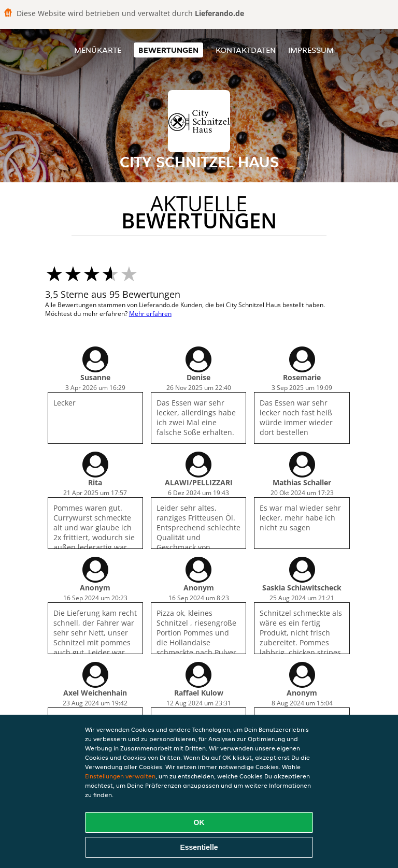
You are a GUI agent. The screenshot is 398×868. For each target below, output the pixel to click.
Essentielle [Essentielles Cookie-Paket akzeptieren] (199, 847)
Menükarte (98, 50)
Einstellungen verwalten (120, 776)
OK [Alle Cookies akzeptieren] (199, 822)
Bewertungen (168, 50)
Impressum (311, 50)
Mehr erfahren (150, 314)
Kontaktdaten (246, 50)
